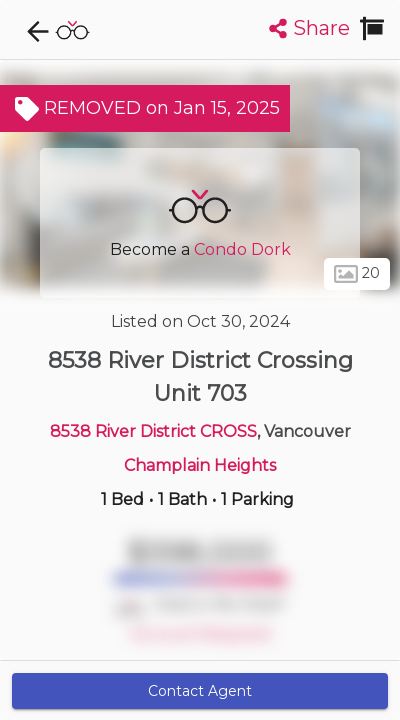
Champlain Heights (200, 465)
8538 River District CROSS (153, 431)
